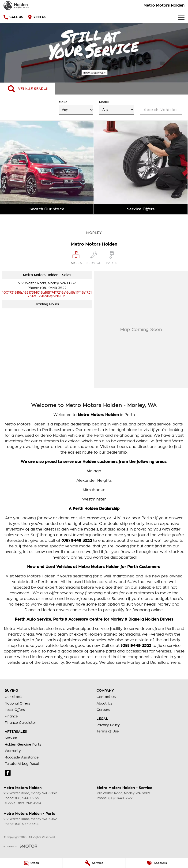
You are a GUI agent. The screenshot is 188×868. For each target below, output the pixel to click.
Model (117, 108)
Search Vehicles (161, 110)
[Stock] (31, 863)
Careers (103, 710)
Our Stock (13, 697)
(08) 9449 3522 (53, 288)
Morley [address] (94, 233)
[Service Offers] (141, 168)
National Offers (17, 703)
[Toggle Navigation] (181, 17)
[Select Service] (94, 259)
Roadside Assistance (22, 757)
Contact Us (106, 697)
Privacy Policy (108, 725)
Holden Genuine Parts (23, 744)
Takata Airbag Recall (22, 764)
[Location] (76, 259)
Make (76, 108)
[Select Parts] (112, 259)
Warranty (13, 751)
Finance (11, 716)
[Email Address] (47, 294)
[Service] (94, 863)
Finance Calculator (20, 723)
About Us (104, 703)
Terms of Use (108, 731)
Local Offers (15, 710)
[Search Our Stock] (47, 168)
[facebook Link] (8, 773)
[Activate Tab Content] (28, 89)
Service (11, 738)
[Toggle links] (20, 846)
